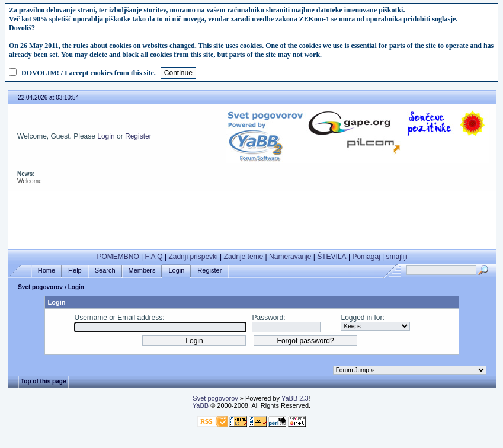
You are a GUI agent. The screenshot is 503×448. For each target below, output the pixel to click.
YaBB (201, 405)
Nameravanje (290, 257)
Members (142, 271)
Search (105, 271)
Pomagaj (366, 257)
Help (75, 271)
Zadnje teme (244, 257)
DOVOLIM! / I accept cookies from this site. (89, 73)
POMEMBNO (118, 257)
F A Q (154, 257)
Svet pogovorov (40, 287)
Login (106, 136)
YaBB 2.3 (295, 398)
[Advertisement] (252, 217)
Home (47, 271)
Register (138, 136)
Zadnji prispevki (193, 257)
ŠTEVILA (331, 257)
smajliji (397, 257)
